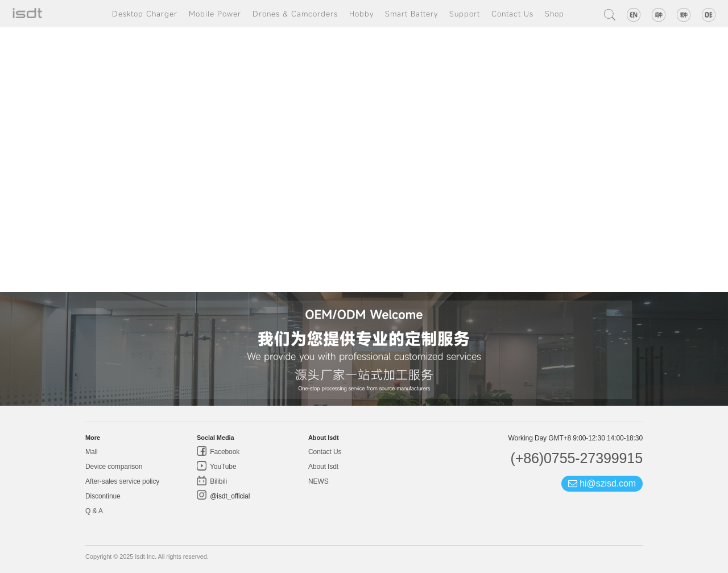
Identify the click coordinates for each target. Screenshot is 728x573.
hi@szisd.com (602, 483)
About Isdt (323, 467)
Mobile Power (215, 14)
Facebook (224, 452)
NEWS (318, 481)
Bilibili (218, 481)
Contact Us (512, 14)
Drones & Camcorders (295, 14)
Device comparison (114, 467)
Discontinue (103, 496)
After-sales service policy (122, 481)
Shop (555, 14)
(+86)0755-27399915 (576, 458)
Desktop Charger (145, 14)
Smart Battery (411, 14)
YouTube (222, 467)
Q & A (94, 511)
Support (465, 14)
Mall (92, 452)
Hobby (361, 14)
